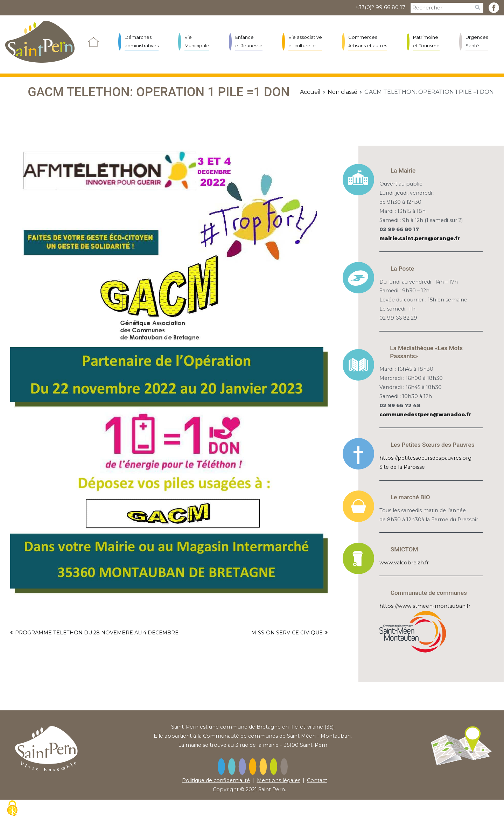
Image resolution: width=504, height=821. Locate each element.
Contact (317, 780)
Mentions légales (279, 780)
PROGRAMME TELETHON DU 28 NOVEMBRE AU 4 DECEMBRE (97, 633)
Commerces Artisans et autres (368, 41)
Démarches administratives (142, 41)
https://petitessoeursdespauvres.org (425, 458)
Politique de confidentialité (216, 780)
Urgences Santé (477, 41)
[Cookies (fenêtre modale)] (12, 809)
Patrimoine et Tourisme (426, 41)
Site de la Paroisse (402, 467)
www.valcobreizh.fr (404, 563)
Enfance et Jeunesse (249, 41)
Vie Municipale (197, 41)
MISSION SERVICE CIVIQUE (287, 633)
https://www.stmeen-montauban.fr (425, 606)
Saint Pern (272, 789)
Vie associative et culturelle (305, 41)
